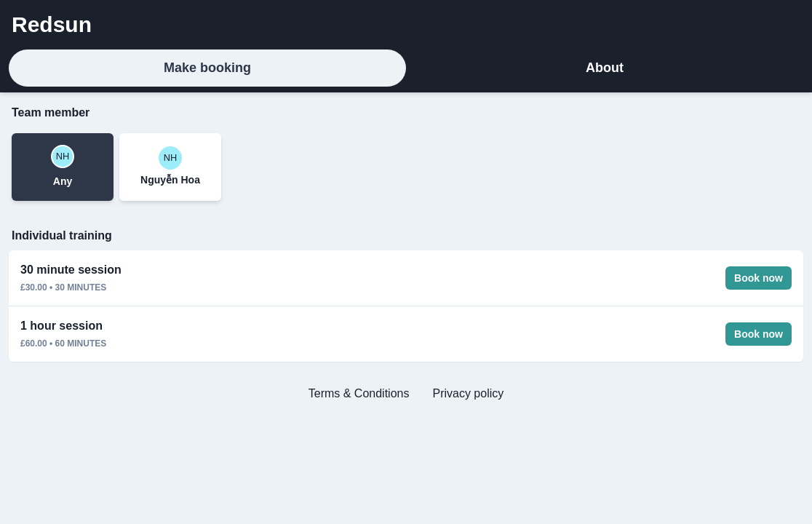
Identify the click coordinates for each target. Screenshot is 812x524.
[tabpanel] (406, 259)
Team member (51, 112)
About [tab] (605, 68)
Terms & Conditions (359, 393)
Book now (759, 278)
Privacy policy (468, 393)
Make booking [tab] (207, 68)
